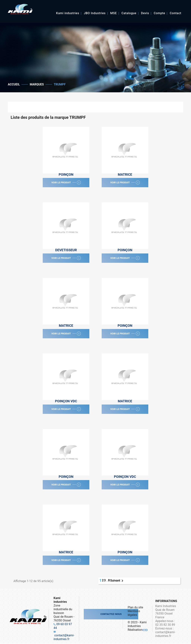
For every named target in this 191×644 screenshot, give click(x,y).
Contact (176, 13)
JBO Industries (95, 13)
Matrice (125, 174)
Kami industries (68, 13)
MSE (113, 13)
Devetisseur (66, 250)
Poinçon (66, 174)
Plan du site (135, 607)
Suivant (118, 581)
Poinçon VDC (66, 401)
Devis (145, 13)
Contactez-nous (111, 614)
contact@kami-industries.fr (64, 637)
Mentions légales (134, 613)
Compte (159, 13)
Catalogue (129, 13)
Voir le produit (67, 183)
